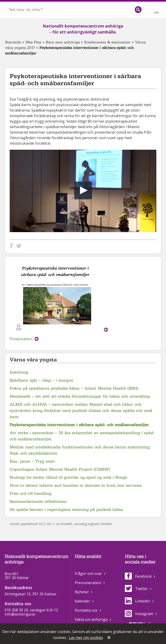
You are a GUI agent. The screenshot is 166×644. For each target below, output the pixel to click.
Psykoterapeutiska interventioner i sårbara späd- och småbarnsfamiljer (79, 425)
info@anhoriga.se (20, 614)
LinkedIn (137, 601)
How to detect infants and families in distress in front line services (76, 485)
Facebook (138, 576)
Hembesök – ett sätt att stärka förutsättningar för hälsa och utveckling (80, 396)
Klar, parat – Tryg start (32, 461)
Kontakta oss (86, 610)
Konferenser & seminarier (107, 42)
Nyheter (82, 592)
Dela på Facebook (12, 246)
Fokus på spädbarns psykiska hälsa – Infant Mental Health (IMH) (74, 388)
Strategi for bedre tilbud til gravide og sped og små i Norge (68, 477)
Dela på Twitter (20, 246)
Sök (156, 13)
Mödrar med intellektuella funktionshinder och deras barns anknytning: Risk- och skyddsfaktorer (80, 450)
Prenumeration (88, 583)
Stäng (109, 638)
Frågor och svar (88, 574)
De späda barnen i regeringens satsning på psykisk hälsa (66, 510)
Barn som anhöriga (63, 42)
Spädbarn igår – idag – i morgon (41, 380)
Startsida (13, 42)
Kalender (82, 601)
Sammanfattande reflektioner (38, 502)
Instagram (139, 614)
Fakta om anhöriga (91, 619)
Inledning (19, 372)
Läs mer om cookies (86, 638)
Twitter (136, 589)
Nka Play (33, 42)
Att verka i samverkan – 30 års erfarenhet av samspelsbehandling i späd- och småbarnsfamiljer (82, 436)
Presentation (21, 339)
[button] (83, 190)
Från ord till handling (31, 494)
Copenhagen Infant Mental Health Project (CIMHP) (60, 469)
